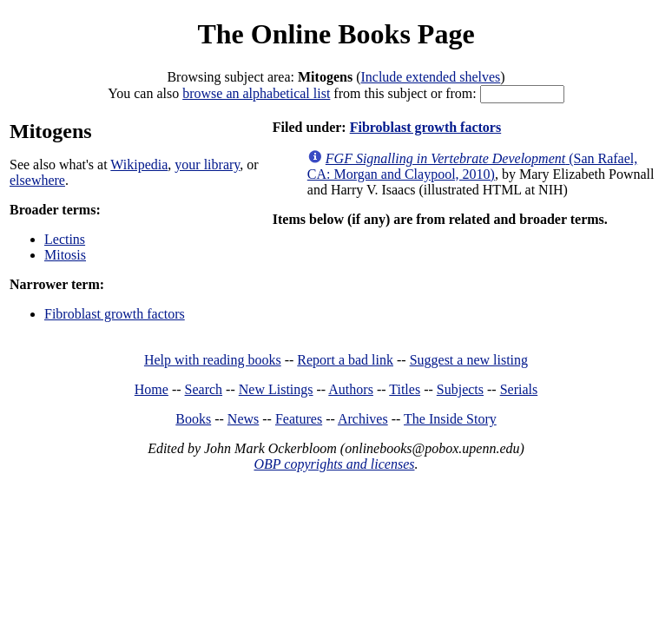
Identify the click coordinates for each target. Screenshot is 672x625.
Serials (519, 389)
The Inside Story (450, 419)
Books (193, 419)
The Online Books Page (336, 34)
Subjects (460, 389)
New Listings (276, 389)
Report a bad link (345, 360)
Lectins (65, 239)
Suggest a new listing (469, 360)
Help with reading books (213, 360)
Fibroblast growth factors (115, 314)
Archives (363, 419)
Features (299, 419)
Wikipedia (139, 164)
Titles (405, 389)
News (243, 419)
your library (207, 164)
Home (152, 389)
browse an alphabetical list (256, 93)
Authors (351, 389)
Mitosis (65, 255)
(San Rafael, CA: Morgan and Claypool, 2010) (472, 166)
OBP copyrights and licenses (334, 464)
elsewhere (37, 180)
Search (204, 389)
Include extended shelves (430, 77)
